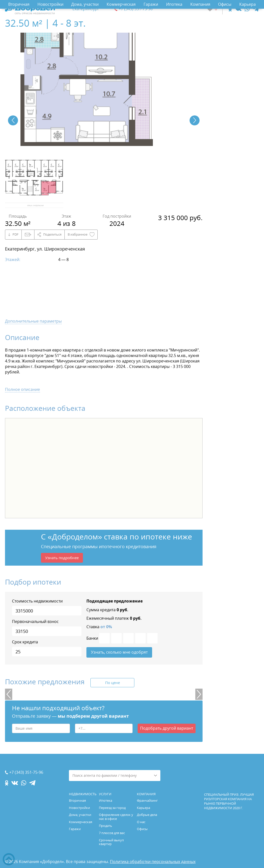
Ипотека (174, 4)
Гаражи (151, 4)
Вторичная (19, 4)
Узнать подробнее (63, 558)
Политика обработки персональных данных (153, 862)
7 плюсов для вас (112, 833)
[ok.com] (230, 9)
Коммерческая (121, 4)
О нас (141, 822)
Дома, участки (85, 4)
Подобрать (167, 730)
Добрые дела (147, 815)
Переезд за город (112, 808)
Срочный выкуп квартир (111, 842)
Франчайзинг (147, 800)
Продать (106, 826)
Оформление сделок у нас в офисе (116, 817)
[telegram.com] (256, 9)
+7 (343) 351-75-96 (136, 9)
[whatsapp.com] (247, 9)
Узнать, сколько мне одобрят (119, 654)
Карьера (248, 4)
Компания (200, 4)
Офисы (225, 4)
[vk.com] (238, 9)
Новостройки (50, 4)
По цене (112, 684)
